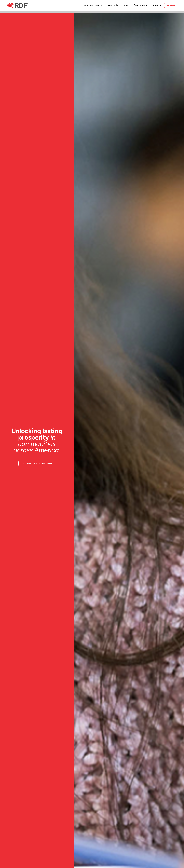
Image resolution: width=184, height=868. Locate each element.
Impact (126, 5)
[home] (17, 5)
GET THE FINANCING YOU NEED (37, 463)
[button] (141, 5)
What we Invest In (93, 5)
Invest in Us (112, 5)
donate (171, 5)
